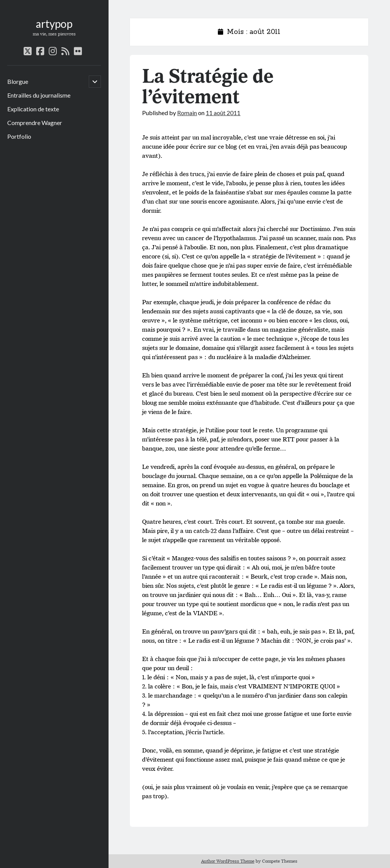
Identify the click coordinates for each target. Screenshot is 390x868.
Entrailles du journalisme (39, 95)
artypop (54, 24)
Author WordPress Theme (228, 861)
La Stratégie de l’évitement (208, 87)
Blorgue (18, 81)
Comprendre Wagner (35, 123)
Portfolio (19, 136)
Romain (187, 113)
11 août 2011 (223, 113)
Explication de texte (33, 109)
